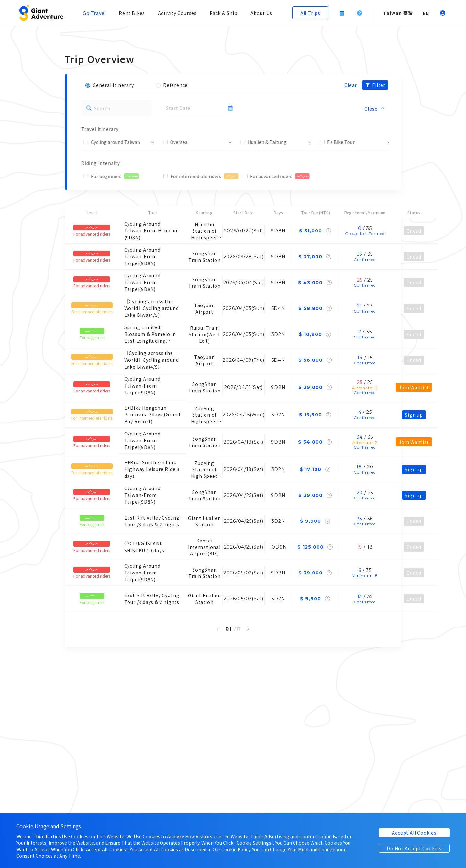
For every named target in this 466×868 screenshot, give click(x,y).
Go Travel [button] (94, 13)
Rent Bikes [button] (132, 13)
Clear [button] (351, 85)
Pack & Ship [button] (224, 13)
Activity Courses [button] (177, 13)
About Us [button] (261, 13)
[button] (41, 13)
